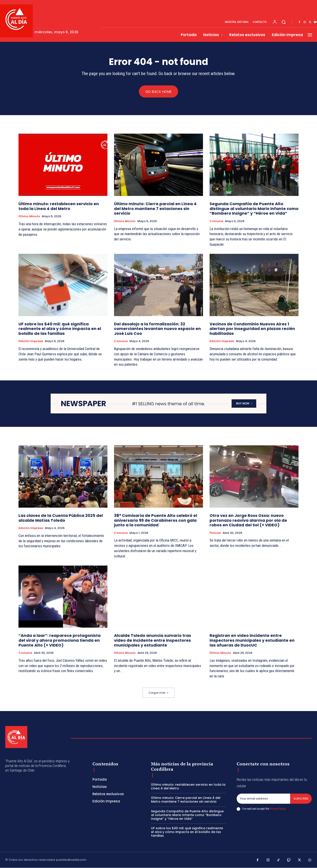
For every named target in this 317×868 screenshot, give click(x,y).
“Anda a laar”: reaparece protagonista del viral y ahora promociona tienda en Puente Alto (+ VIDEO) (60, 640)
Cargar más (159, 693)
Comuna (216, 221)
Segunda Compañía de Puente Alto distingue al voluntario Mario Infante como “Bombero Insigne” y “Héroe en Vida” (254, 209)
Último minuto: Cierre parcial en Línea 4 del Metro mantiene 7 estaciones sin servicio (155, 209)
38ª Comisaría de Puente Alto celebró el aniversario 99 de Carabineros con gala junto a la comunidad (156, 520)
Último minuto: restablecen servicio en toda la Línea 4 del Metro (59, 206)
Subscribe (301, 799)
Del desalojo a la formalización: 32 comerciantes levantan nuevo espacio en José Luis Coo (157, 329)
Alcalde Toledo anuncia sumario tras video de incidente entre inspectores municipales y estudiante (153, 640)
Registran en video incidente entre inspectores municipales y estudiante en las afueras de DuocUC (252, 640)
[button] (284, 22)
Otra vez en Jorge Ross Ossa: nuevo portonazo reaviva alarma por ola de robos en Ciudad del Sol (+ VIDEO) (248, 520)
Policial (215, 533)
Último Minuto (29, 217)
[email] (263, 799)
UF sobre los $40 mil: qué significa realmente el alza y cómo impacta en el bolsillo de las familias (60, 329)
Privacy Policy (277, 809)
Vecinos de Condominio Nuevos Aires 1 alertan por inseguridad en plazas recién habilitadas (252, 329)
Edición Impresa (31, 341)
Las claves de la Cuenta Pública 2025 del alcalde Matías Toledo (61, 518)
